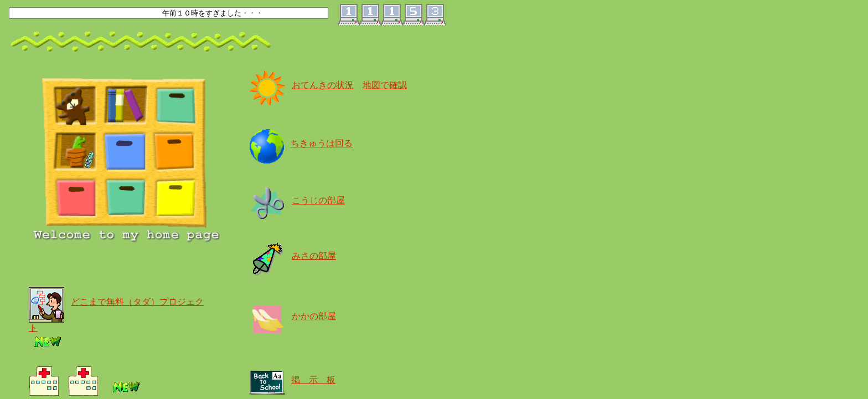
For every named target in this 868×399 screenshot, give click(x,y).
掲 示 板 (313, 380)
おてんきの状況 (323, 85)
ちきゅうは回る (322, 143)
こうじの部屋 (318, 200)
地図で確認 (385, 85)
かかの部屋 (314, 316)
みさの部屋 (314, 256)
